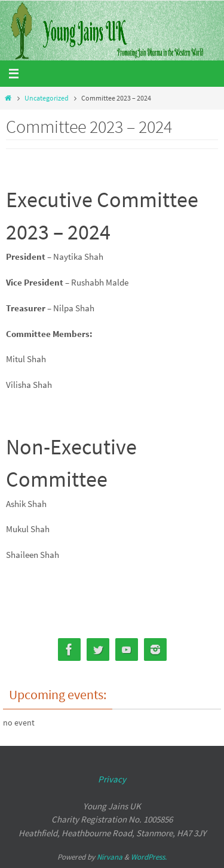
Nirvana (110, 857)
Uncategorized (47, 98)
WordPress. (149, 857)
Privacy (112, 779)
